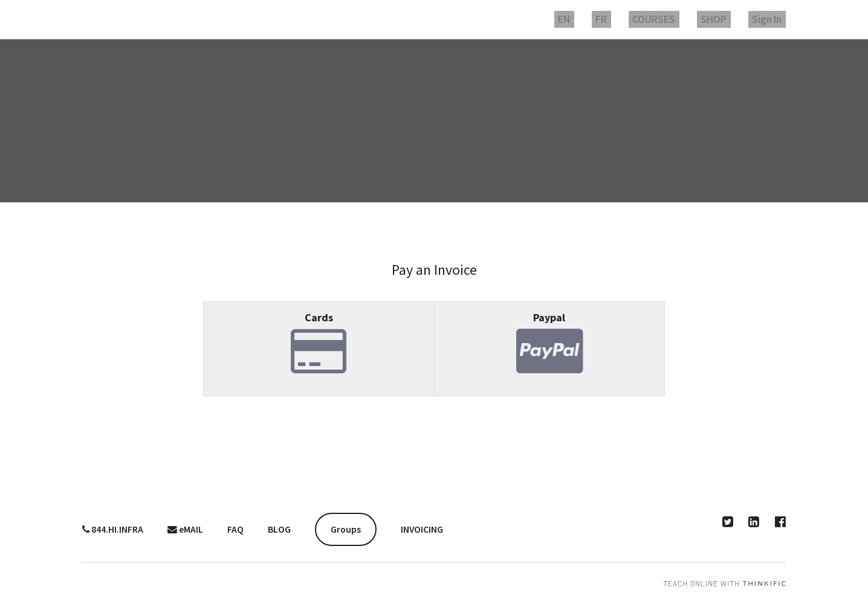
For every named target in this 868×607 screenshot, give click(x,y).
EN (597, 19)
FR (627, 19)
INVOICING (422, 529)
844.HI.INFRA (113, 529)
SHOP (725, 19)
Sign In (771, 19)
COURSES (672, 19)
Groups (346, 529)
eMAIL (185, 529)
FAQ (235, 529)
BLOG (279, 529)
